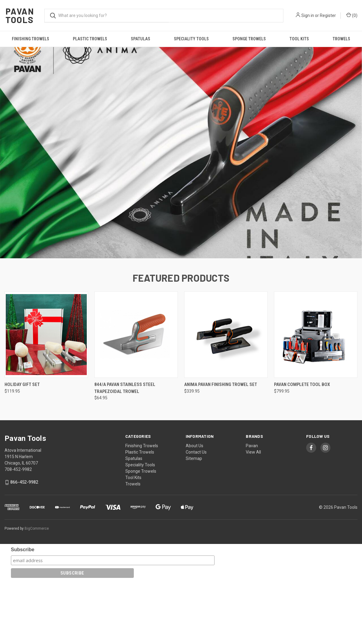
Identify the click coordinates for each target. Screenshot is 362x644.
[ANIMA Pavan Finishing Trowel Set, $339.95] (226, 395)
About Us (195, 506)
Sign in (308, 15)
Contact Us (196, 512)
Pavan (252, 506)
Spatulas (140, 39)
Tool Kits (299, 39)
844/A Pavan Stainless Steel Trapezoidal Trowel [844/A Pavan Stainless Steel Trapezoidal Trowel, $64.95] (125, 448)
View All (253, 512)
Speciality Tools (191, 39)
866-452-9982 (24, 542)
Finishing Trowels (30, 39)
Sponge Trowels (249, 39)
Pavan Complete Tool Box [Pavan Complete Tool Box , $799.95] (302, 444)
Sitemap (194, 518)
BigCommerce (37, 589)
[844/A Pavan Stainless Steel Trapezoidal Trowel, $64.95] (136, 395)
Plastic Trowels (90, 39)
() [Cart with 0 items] (352, 15)
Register (328, 15)
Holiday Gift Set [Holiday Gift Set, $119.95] (22, 444)
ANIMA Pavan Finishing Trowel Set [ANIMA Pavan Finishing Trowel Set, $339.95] (221, 444)
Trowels (341, 39)
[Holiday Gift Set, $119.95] (46, 395)
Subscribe (23, 610)
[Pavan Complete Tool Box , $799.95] (316, 395)
